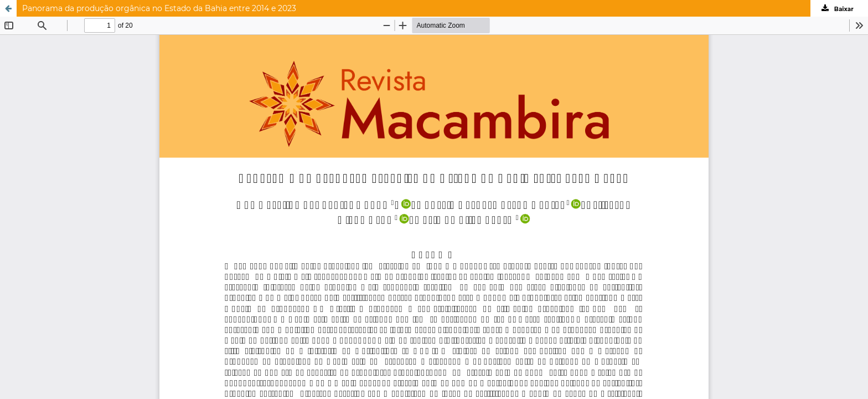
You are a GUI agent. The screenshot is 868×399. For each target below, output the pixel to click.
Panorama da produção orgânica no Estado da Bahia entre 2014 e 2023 (159, 8)
